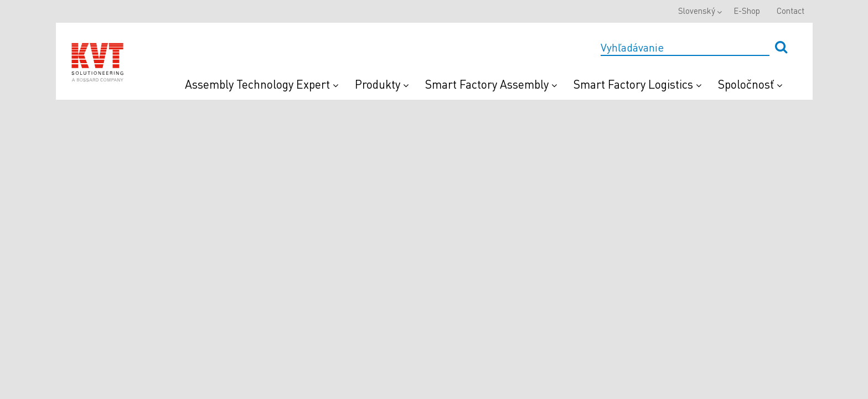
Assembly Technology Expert (262, 84)
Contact (790, 11)
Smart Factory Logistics (637, 84)
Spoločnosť (750, 84)
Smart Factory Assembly (491, 84)
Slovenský (697, 11)
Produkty (382, 84)
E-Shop (747, 11)
